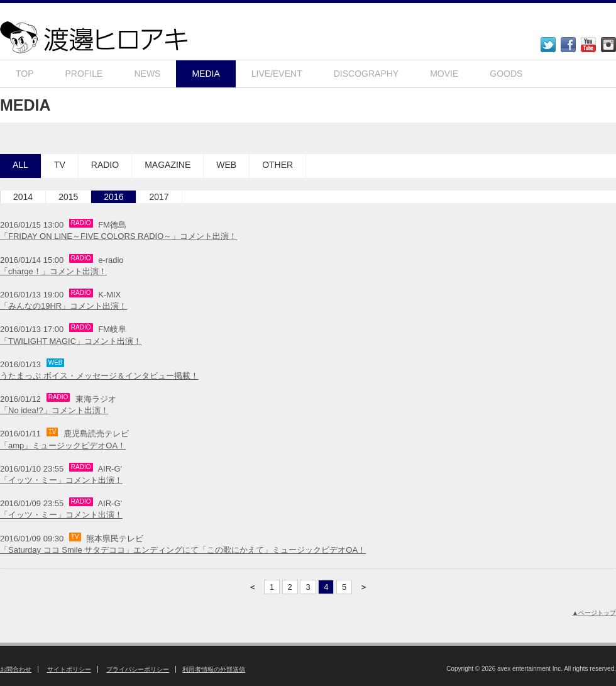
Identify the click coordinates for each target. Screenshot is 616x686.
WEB (226, 165)
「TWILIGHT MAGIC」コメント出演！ (71, 341)
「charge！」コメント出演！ (53, 271)
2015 (68, 197)
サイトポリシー (69, 669)
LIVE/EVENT (277, 74)
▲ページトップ (594, 613)
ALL (20, 165)
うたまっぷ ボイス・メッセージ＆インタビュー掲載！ (99, 376)
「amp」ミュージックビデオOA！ (63, 445)
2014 (23, 197)
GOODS (506, 74)
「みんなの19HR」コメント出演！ (63, 306)
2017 (159, 197)
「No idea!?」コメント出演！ (54, 410)
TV (60, 165)
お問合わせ (16, 669)
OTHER (278, 165)
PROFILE (84, 74)
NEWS (147, 74)
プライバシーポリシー (138, 669)
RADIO (105, 165)
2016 (113, 197)
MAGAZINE (168, 165)
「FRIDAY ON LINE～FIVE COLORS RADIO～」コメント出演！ (118, 236)
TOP (25, 74)
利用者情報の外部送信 (214, 669)
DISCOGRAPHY (366, 74)
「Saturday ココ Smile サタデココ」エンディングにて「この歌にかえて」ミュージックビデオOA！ (183, 550)
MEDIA (206, 74)
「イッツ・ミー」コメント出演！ (61, 480)
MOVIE (444, 74)
